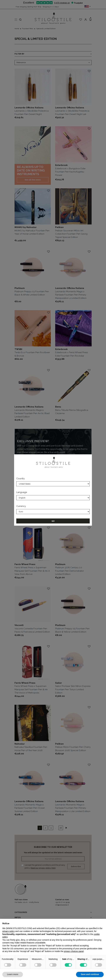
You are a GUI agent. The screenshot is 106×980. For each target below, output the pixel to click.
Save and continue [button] (90, 974)
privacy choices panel (74, 951)
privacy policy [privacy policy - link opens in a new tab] (9, 931)
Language (22, 492)
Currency (21, 506)
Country (20, 479)
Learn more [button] (13, 974)
